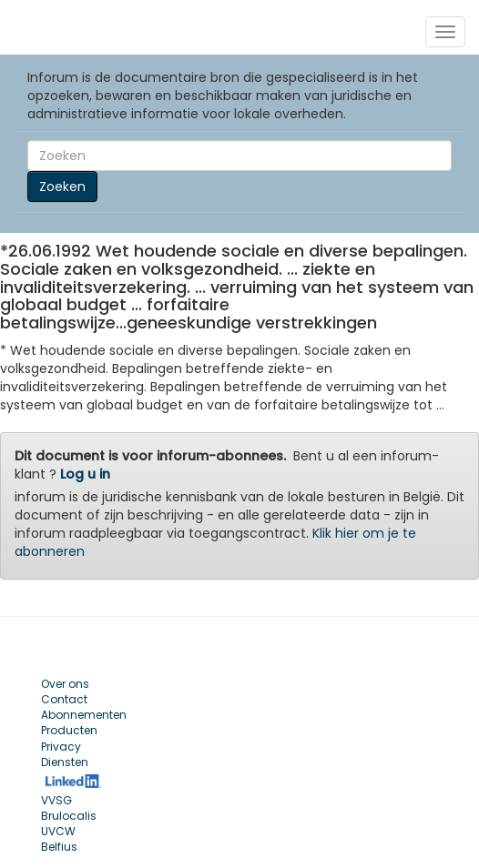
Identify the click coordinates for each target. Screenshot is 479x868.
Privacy (61, 747)
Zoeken (62, 187)
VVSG (56, 800)
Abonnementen (84, 715)
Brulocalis (69, 816)
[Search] (239, 156)
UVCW (58, 831)
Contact (64, 699)
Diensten (65, 762)
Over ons (65, 684)
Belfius (59, 847)
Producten (69, 730)
